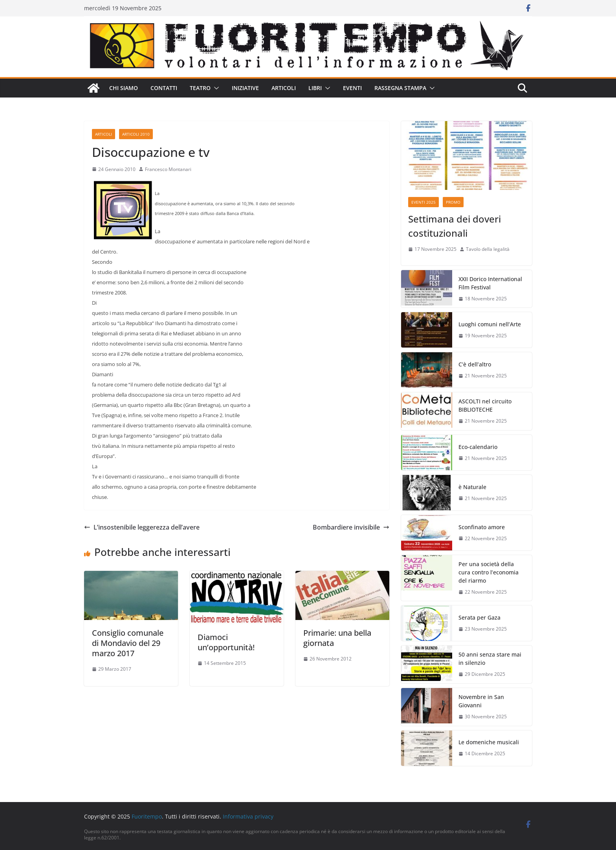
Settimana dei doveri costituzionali (455, 226)
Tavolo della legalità (488, 249)
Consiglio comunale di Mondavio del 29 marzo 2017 (128, 643)
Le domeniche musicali (489, 742)
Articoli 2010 (136, 134)
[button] (215, 88)
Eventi (352, 88)
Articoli (284, 88)
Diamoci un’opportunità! (226, 642)
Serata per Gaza (479, 617)
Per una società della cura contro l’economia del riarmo (489, 572)
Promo (453, 202)
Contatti (164, 88)
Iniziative (245, 88)
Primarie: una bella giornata (337, 638)
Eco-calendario (478, 447)
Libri (315, 88)
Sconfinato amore (482, 527)
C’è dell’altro (475, 364)
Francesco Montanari (168, 169)
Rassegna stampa (400, 88)
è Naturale (472, 487)
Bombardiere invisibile (351, 527)
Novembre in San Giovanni (481, 701)
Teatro (200, 88)
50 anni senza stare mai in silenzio (490, 659)
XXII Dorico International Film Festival (490, 283)
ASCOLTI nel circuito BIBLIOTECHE (485, 405)
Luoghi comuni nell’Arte (490, 324)
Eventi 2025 (423, 202)
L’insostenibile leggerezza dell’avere (142, 527)
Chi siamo (124, 88)
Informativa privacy (248, 816)
